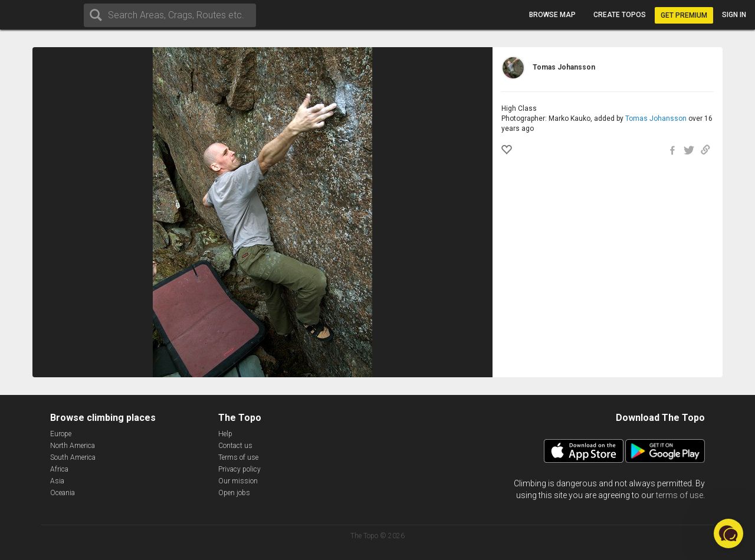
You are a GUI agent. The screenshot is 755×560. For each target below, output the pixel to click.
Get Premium (684, 15)
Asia (57, 481)
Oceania (63, 493)
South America (73, 457)
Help (225, 434)
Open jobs (234, 493)
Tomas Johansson (656, 118)
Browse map (552, 15)
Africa (59, 469)
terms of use (679, 495)
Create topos (620, 15)
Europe (61, 434)
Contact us (235, 446)
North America (73, 446)
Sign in (734, 15)
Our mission (238, 481)
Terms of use (238, 457)
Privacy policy (239, 469)
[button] (728, 533)
